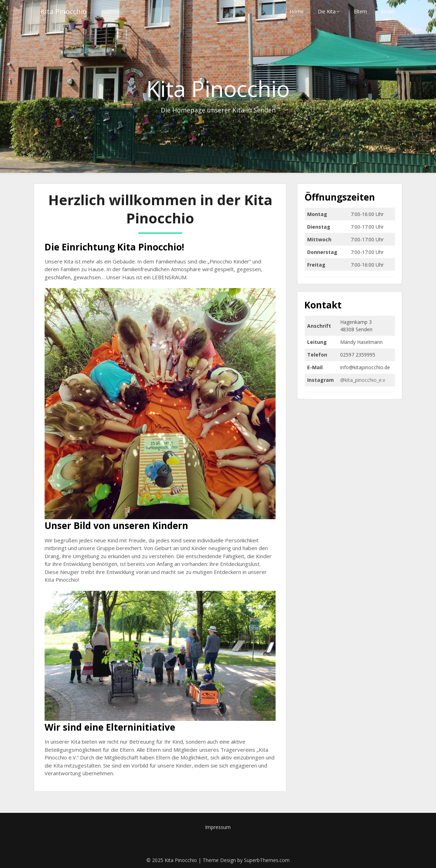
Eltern (360, 11)
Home (297, 11)
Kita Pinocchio (64, 11)
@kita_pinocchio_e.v (363, 380)
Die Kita (327, 11)
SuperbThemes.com (267, 860)
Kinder (388, 11)
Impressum (218, 827)
